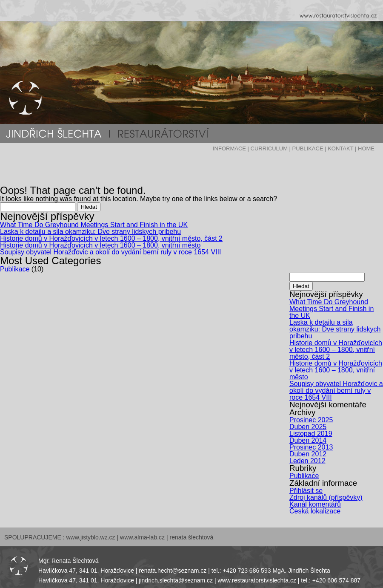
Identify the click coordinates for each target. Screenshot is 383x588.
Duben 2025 (308, 427)
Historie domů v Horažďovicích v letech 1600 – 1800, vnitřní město (100, 245)
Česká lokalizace (315, 511)
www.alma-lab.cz (142, 537)
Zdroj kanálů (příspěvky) (326, 497)
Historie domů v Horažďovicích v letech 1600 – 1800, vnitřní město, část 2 (111, 238)
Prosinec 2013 (311, 447)
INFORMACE (229, 148)
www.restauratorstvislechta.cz (257, 580)
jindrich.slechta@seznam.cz (176, 580)
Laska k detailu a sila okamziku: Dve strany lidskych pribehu (90, 232)
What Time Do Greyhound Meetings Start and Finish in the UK (94, 225)
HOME (366, 148)
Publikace (15, 269)
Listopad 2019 (311, 434)
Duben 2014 (308, 440)
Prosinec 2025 (311, 420)
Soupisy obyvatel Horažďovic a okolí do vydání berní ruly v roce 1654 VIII (110, 252)
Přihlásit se (306, 491)
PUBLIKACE (308, 148)
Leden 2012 (307, 461)
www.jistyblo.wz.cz (90, 537)
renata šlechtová (192, 537)
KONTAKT (340, 148)
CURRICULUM (269, 148)
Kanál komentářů (315, 504)
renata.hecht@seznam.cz (173, 571)
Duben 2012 (308, 454)
